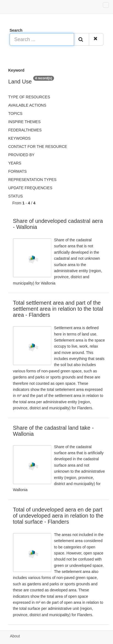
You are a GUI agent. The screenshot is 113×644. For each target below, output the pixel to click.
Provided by (21, 155)
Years (15, 163)
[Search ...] (42, 39)
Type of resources (29, 97)
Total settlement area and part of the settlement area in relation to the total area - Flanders (58, 309)
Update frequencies (30, 188)
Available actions (27, 105)
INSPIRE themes (24, 122)
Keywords (19, 138)
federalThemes (25, 130)
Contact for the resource (38, 147)
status (15, 196)
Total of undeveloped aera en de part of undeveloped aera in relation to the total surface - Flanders (58, 516)
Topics (15, 113)
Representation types (32, 180)
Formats (17, 171)
